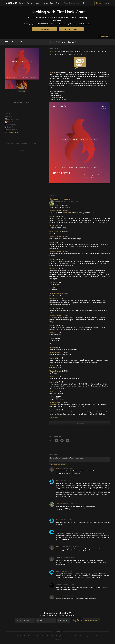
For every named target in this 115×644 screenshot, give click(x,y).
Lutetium (9, 117)
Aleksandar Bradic (12, 119)
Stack (52, 3)
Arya (57, 481)
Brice (51, 72)
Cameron (52, 282)
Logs (64, 42)
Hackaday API (69, 636)
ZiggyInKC (53, 226)
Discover (30, 3)
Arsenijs (52, 333)
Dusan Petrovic (11, 127)
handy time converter (79, 54)
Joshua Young (59, 503)
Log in (107, 3)
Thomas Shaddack (55, 293)
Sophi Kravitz (10, 124)
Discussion (72, 42)
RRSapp (52, 288)
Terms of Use (50, 636)
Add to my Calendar (71, 29)
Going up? (57, 632)
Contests (37, 3)
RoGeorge (53, 338)
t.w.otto (52, 347)
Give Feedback (41, 636)
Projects (22, 3)
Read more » (54, 417)
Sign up (98, 3)
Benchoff (9, 122)
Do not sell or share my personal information (86, 636)
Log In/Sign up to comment (58, 464)
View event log (80, 423)
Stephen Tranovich (12, 130)
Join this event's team (12, 132)
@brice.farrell (67, 213)
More (59, 3)
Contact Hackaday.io (29, 636)
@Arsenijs (53, 404)
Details (52, 42)
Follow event (45, 29)
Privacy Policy (60, 636)
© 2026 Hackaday (57, 640)
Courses (45, 3)
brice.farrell (53, 216)
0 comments (74, 202)
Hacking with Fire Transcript (60, 199)
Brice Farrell (53, 51)
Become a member (46, 616)
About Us (19, 636)
